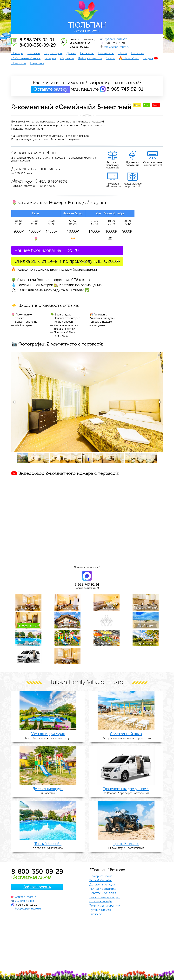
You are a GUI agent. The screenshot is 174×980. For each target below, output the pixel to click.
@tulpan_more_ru (26, 897)
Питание (138, 53)
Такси (110, 58)
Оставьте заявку (50, 89)
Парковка (37, 63)
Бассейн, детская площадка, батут (48, 736)
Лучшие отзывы (100, 910)
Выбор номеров (90, 58)
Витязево (87, 53)
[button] (160, 355)
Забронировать (37, 887)
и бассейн (48, 791)
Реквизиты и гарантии (105, 906)
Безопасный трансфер (105, 897)
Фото (147, 105)
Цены (123, 53)
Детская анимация (102, 885)
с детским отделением (48, 846)
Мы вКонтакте (25, 901)
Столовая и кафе (101, 901)
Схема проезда (79, 47)
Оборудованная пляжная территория (126, 736)
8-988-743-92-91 (114, 43)
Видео (148, 58)
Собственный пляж (26, 58)
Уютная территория (103, 889)
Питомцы (19, 63)
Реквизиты (106, 53)
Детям (71, 53)
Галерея (50, 58)
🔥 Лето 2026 (129, 58)
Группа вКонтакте (115, 39)
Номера (17, 53)
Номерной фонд (101, 876)
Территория (53, 53)
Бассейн (34, 53)
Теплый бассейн (100, 880)
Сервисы (67, 58)
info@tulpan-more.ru (117, 47)
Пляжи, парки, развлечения (126, 846)
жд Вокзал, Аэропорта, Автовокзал (126, 791)
